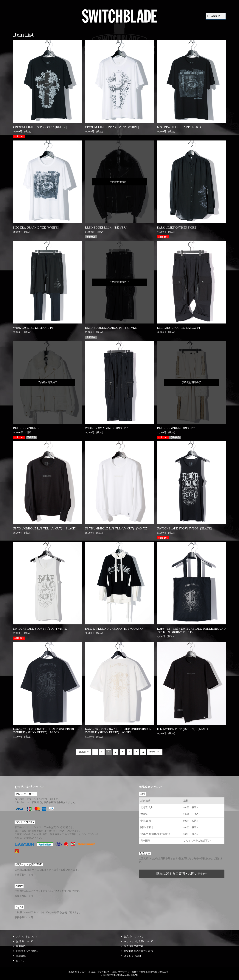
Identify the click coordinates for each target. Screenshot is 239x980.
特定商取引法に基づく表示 (137, 951)
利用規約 (19, 946)
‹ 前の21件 (83, 752)
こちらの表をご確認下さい (198, 841)
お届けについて (23, 941)
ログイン (19, 961)
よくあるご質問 (131, 956)
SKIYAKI (134, 975)
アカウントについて (25, 936)
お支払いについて (132, 936)
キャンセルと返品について (137, 941)
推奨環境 (19, 956)
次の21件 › (155, 752)
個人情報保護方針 (132, 946)
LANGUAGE (216, 16)
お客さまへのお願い (25, 951)
